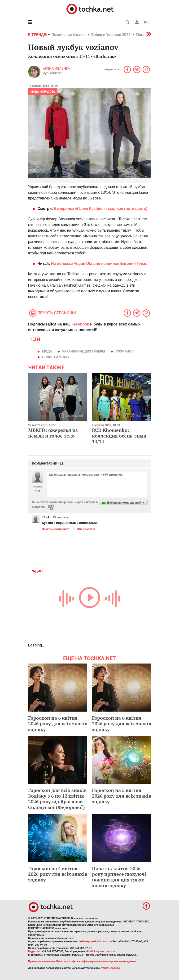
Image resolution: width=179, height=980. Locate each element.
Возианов (125, 351)
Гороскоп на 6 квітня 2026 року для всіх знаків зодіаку (58, 724)
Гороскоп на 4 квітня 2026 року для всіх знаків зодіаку (58, 874)
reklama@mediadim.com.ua (95, 942)
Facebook (80, 324)
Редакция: (35, 951)
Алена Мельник (57, 68)
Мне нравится (86, 529)
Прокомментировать (56, 529)
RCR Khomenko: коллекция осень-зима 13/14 (119, 436)
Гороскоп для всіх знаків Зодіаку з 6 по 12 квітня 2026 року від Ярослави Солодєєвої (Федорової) (57, 799)
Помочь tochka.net (69, 35)
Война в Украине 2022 (111, 35)
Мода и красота (43, 92)
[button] (137, 22)
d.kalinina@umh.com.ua (100, 951)
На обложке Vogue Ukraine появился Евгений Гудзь (99, 264)
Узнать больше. (111, 968)
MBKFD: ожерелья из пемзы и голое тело (53, 433)
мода (47, 351)
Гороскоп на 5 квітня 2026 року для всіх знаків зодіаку (122, 796)
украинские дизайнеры (84, 351)
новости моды (56, 357)
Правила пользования (41, 961)
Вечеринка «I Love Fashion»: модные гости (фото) (100, 209)
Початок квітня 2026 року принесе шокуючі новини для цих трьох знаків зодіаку (119, 877)
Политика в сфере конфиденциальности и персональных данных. (97, 961)
